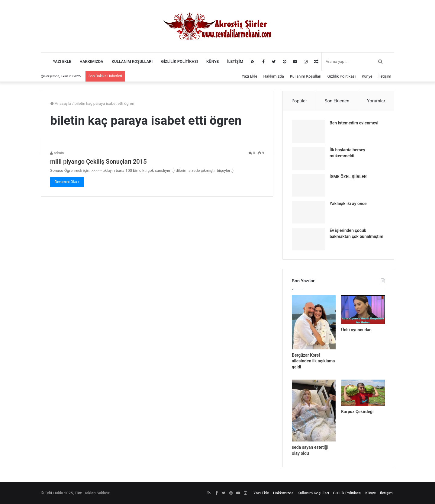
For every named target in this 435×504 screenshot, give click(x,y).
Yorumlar (376, 101)
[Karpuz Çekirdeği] (363, 393)
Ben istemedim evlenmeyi (354, 123)
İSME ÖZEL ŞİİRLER (348, 177)
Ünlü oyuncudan (356, 330)
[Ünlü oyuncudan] (363, 310)
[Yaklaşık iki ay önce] (308, 212)
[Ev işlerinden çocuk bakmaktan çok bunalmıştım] (308, 239)
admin (57, 153)
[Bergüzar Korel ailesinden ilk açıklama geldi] (314, 322)
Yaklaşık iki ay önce (348, 204)
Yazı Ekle (62, 61)
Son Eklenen (337, 101)
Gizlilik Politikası (179, 61)
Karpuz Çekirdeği (357, 412)
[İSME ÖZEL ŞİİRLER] (308, 185)
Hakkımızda (92, 61)
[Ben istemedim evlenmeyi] (308, 132)
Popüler (299, 101)
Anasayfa (61, 103)
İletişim (235, 61)
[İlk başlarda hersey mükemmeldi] (308, 158)
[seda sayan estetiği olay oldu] (314, 411)
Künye (213, 61)
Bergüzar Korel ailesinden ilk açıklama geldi (313, 361)
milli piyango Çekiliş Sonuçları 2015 (98, 162)
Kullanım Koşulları (132, 61)
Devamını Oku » (67, 182)
